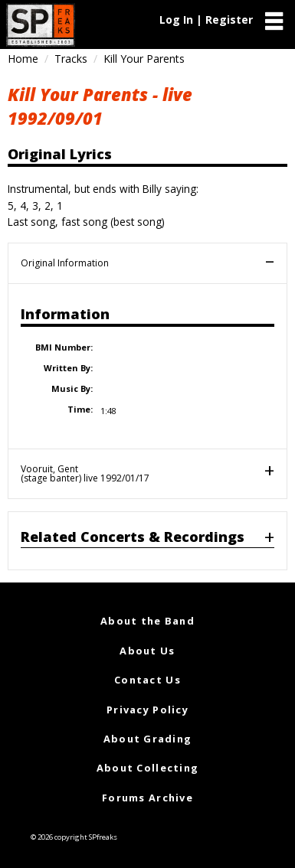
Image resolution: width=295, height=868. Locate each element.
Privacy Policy (147, 710)
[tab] (147, 540)
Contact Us (147, 680)
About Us (147, 651)
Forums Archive (147, 798)
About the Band (147, 621)
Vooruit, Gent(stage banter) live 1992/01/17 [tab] (85, 473)
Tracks (71, 59)
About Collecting (147, 768)
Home (23, 59)
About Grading (148, 739)
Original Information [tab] (65, 263)
